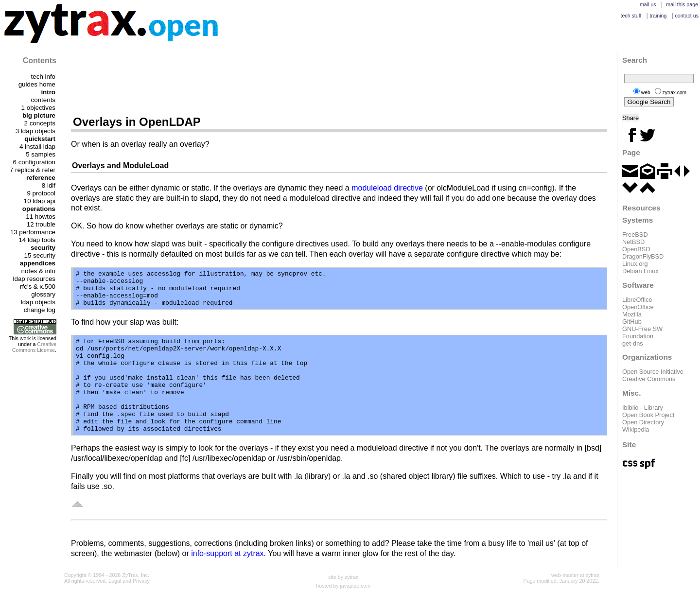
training (658, 16)
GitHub (632, 322)
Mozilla (632, 314)
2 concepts (40, 123)
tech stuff (631, 16)
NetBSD (633, 242)
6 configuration (34, 162)
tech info (43, 77)
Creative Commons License (34, 347)
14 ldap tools (37, 240)
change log (40, 310)
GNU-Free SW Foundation (642, 332)
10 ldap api (40, 201)
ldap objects (38, 302)
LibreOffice (637, 300)
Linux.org (635, 264)
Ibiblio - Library (643, 408)
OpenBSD (636, 249)
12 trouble (41, 224)
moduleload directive (387, 188)
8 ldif (49, 185)
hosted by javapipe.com (343, 586)
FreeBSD (635, 235)
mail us (648, 4)
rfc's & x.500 (38, 287)
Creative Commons (649, 379)
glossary (43, 294)
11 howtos (41, 217)
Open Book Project (648, 415)
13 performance (33, 232)
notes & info (38, 271)
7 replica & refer (33, 170)
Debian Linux (640, 271)
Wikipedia (636, 429)
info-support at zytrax (227, 553)
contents (43, 100)
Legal (115, 581)
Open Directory (643, 422)
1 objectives (38, 108)
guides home (37, 84)
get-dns (633, 343)
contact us (687, 16)
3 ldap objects (35, 131)
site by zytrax (343, 577)
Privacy (141, 581)
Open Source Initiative (653, 372)
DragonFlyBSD (643, 256)
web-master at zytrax (575, 575)
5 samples (41, 154)
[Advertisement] (339, 83)
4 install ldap (37, 147)
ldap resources (34, 279)
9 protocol (41, 193)
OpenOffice (638, 307)
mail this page (682, 4)
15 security (40, 255)
